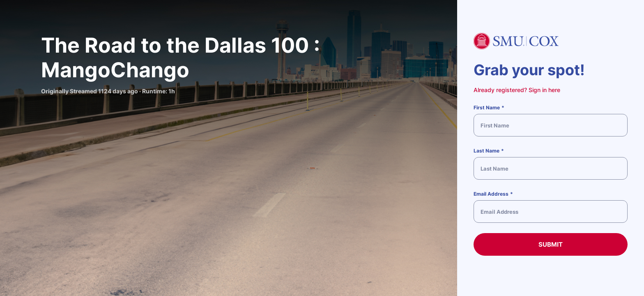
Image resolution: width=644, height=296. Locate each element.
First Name (487, 108)
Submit (551, 244)
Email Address (491, 194)
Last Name (486, 151)
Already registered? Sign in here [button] (517, 90)
